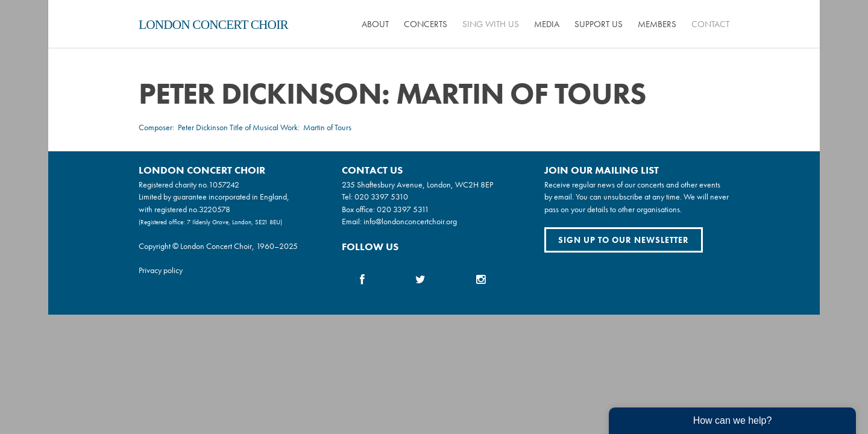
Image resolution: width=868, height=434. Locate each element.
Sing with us (491, 24)
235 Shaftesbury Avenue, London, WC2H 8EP (417, 184)
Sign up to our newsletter (624, 240)
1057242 (224, 184)
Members (657, 24)
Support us (599, 24)
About (375, 24)
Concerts (426, 24)
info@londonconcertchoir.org (410, 221)
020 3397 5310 (381, 197)
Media (547, 24)
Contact (710, 24)
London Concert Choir (213, 25)
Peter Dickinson (203, 127)
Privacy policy (161, 270)
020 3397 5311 (403, 209)
